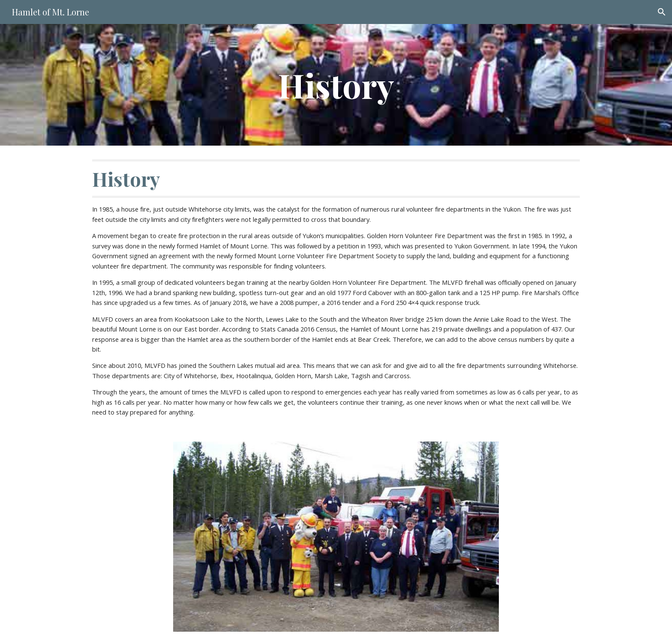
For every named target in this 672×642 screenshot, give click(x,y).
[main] (336, 85)
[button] (662, 12)
